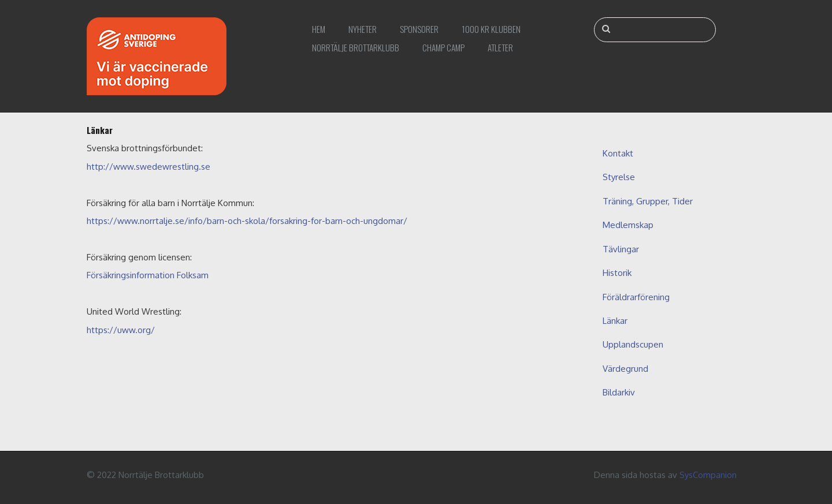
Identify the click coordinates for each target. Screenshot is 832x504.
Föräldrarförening (636, 297)
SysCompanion (708, 475)
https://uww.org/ (121, 330)
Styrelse (619, 177)
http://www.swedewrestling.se (148, 167)
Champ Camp (443, 47)
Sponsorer (419, 29)
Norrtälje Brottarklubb (356, 47)
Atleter (500, 47)
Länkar (615, 321)
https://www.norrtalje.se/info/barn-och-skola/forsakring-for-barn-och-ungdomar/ (247, 221)
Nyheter (363, 29)
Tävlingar (621, 249)
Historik (617, 273)
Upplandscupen (633, 344)
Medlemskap (628, 225)
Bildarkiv (619, 392)
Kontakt (618, 153)
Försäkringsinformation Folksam (148, 275)
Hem (319, 29)
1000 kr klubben (491, 29)
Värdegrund (625, 369)
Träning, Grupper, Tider (648, 201)
